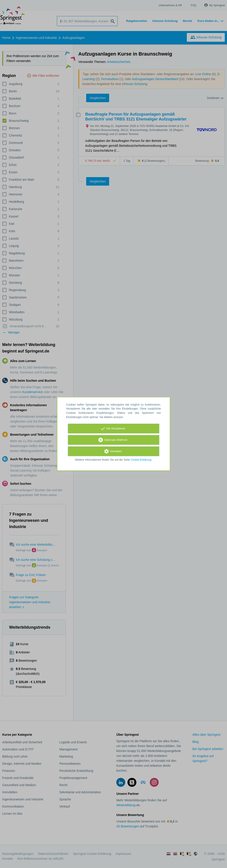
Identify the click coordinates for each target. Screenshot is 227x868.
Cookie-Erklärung (141, 460)
